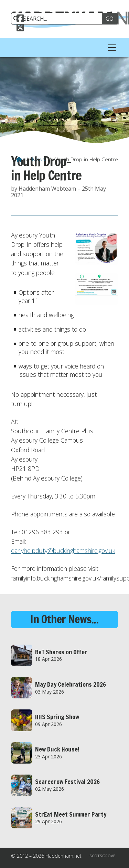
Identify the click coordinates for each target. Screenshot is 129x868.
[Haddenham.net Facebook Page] (20, 19)
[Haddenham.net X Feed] (20, 29)
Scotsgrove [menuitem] (102, 856)
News (39, 159)
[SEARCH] (59, 19)
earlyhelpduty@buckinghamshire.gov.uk (63, 551)
